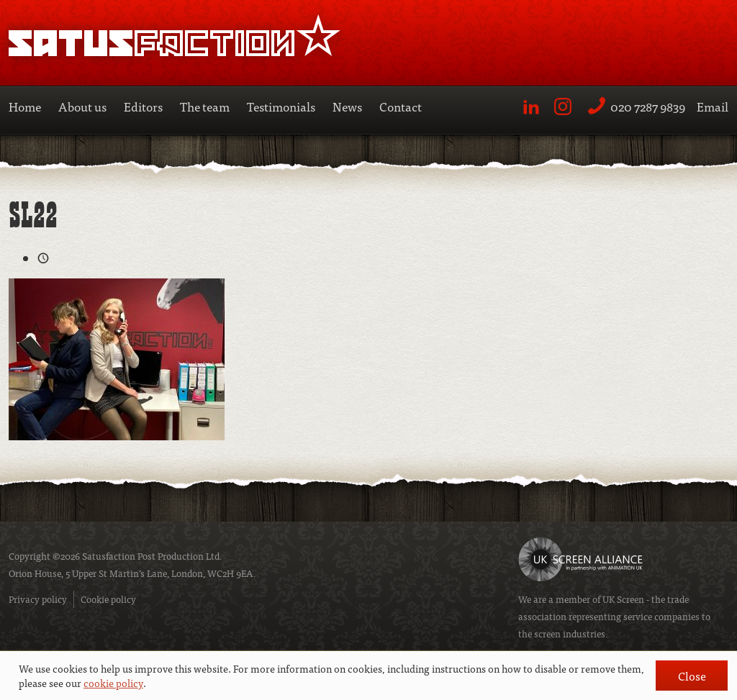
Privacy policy (38, 599)
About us (82, 106)
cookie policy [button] (113, 683)
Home (25, 106)
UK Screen (623, 599)
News (347, 106)
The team (205, 106)
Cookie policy (108, 599)
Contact (401, 106)
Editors (143, 106)
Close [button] (692, 676)
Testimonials (281, 106)
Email (713, 106)
